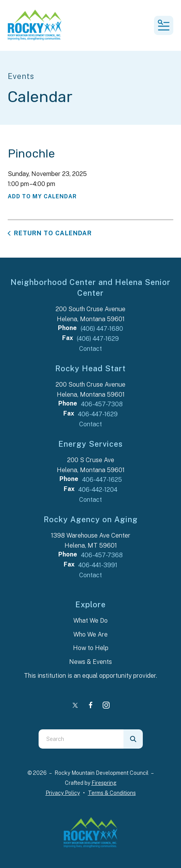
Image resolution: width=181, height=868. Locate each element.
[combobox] (81, 739)
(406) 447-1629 (98, 339)
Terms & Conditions (112, 793)
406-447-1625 (102, 480)
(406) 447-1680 (102, 329)
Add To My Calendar (42, 196)
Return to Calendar (53, 233)
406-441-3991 (98, 565)
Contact (90, 349)
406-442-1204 (98, 490)
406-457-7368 (102, 555)
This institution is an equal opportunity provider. (90, 676)
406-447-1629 (98, 414)
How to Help (91, 648)
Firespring (104, 783)
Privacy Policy (63, 793)
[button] (164, 25)
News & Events (90, 662)
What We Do (90, 621)
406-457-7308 (102, 404)
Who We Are (90, 634)
